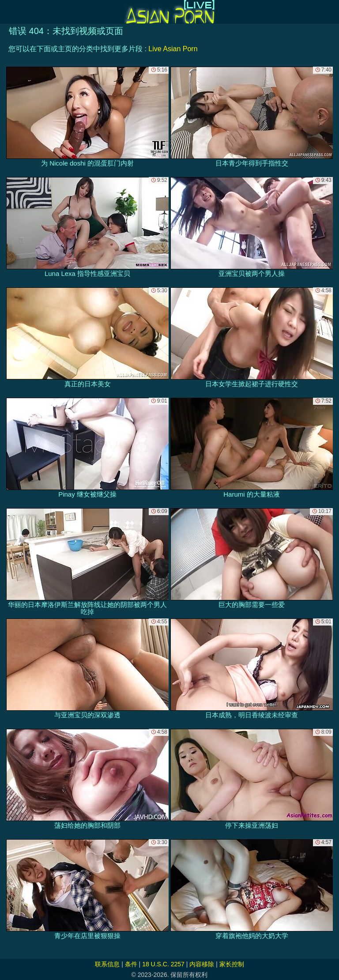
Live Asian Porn (173, 49)
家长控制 (232, 964)
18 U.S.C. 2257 (163, 964)
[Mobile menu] (8, 12)
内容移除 (202, 964)
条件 (131, 964)
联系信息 (107, 964)
